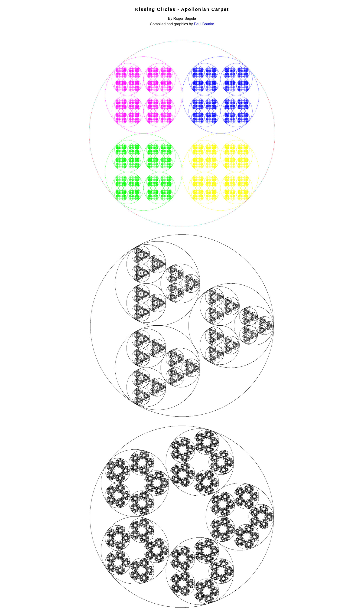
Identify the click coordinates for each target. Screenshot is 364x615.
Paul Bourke (204, 24)
